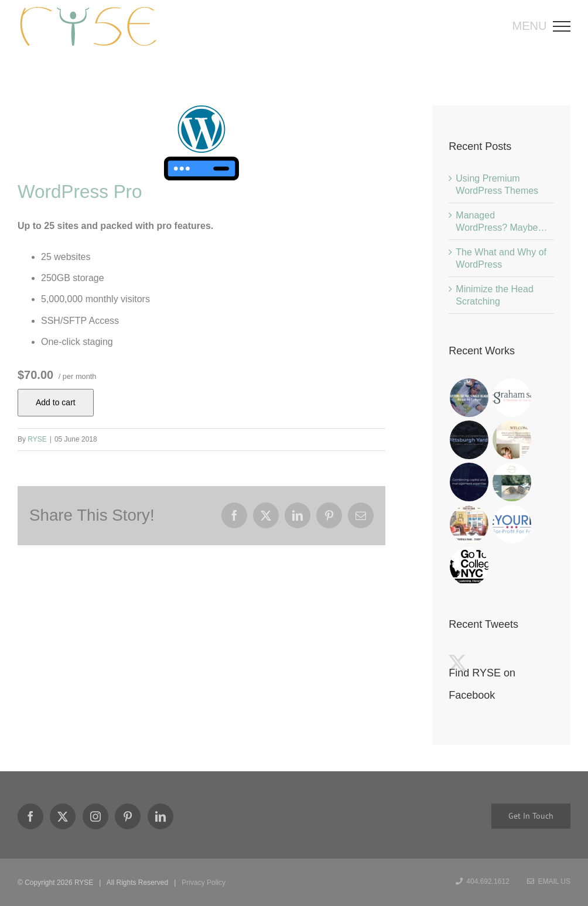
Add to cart (56, 402)
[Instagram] (95, 816)
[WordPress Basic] (201, 143)
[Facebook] (30, 816)
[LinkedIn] (160, 816)
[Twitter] (63, 816)
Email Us (549, 881)
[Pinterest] (128, 816)
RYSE (37, 439)
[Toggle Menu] (565, 26)
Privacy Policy (204, 883)
